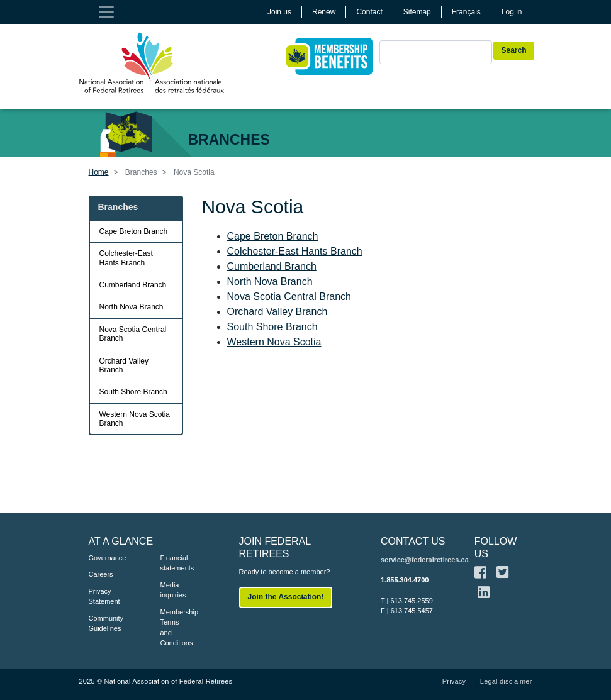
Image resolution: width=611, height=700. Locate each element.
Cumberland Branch (272, 266)
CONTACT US (413, 541)
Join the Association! (286, 597)
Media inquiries (173, 590)
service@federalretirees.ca (425, 560)
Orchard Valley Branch (277, 312)
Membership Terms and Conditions (177, 628)
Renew (324, 12)
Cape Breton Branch (273, 236)
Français (466, 12)
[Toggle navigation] (106, 12)
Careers (101, 574)
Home (99, 172)
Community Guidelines (106, 624)
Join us (279, 12)
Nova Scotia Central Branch (289, 297)
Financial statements (177, 563)
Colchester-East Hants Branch (295, 251)
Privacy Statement (104, 597)
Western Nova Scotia (274, 342)
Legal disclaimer (506, 681)
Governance (106, 558)
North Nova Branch (270, 281)
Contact (369, 12)
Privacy (454, 681)
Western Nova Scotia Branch (135, 419)
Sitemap (417, 12)
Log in (512, 12)
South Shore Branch (272, 327)
